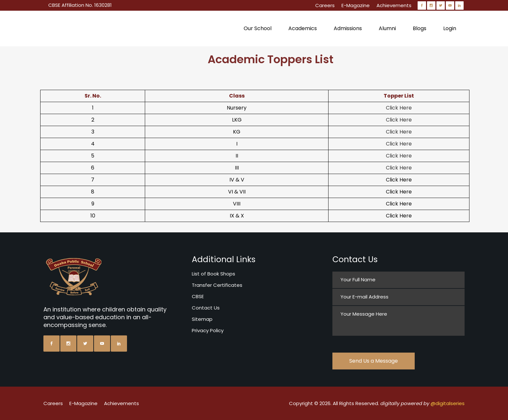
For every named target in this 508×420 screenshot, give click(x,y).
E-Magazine (356, 5)
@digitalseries (448, 403)
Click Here (399, 108)
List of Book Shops (214, 274)
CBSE (198, 296)
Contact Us (206, 308)
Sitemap (202, 319)
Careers (325, 5)
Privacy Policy (208, 330)
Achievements (394, 5)
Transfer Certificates (217, 285)
